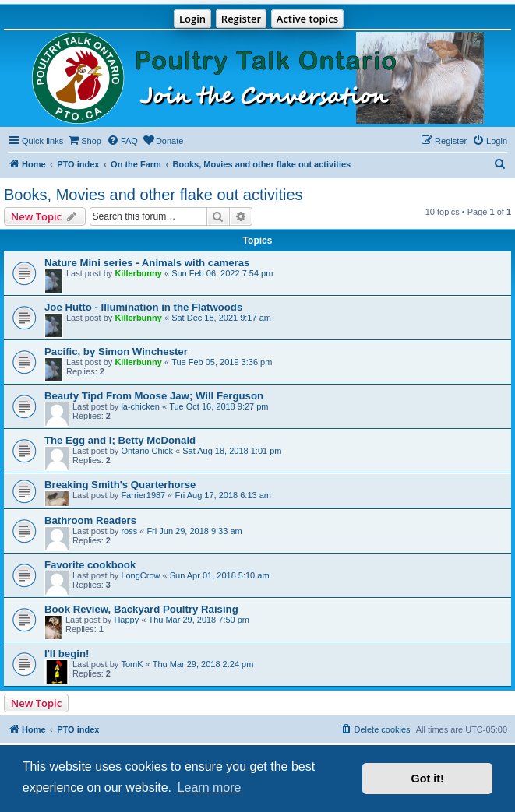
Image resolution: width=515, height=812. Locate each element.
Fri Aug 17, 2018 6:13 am (223, 495)
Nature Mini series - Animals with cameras (147, 263)
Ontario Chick (147, 451)
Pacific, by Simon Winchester (116, 352)
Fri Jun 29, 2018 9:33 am (194, 531)
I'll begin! (67, 654)
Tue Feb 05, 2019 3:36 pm (222, 362)
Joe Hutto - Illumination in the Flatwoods (143, 307)
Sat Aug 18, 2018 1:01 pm (232, 451)
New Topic (36, 703)
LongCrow (140, 575)
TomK (132, 664)
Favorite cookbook (90, 565)
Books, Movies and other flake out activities (153, 195)
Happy (126, 620)
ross (129, 531)
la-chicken (140, 406)
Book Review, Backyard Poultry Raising (141, 609)
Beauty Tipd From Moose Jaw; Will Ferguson (154, 396)
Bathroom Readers (90, 520)
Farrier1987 (143, 495)
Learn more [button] (210, 787)
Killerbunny (138, 273)
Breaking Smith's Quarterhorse (120, 485)
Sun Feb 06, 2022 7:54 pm (222, 273)
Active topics (307, 19)
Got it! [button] (428, 779)
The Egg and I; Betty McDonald (120, 440)
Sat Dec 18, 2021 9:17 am (221, 318)
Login (192, 19)
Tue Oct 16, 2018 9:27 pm (219, 406)
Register (241, 19)
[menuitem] (84, 141)
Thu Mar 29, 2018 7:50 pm (199, 620)
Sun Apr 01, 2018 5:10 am (220, 575)
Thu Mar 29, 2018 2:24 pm (203, 664)
